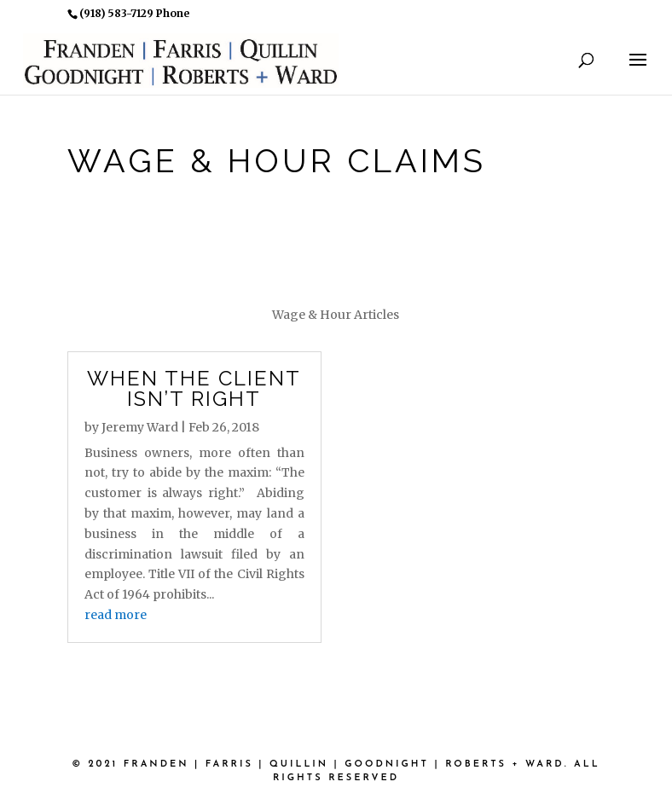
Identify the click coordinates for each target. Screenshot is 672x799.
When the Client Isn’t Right (194, 388)
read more (116, 615)
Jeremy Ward (140, 427)
